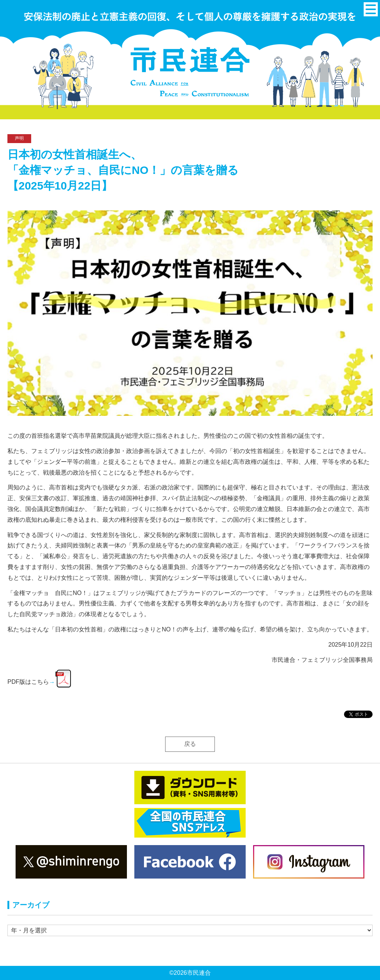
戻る (190, 744)
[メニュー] (371, 9)
